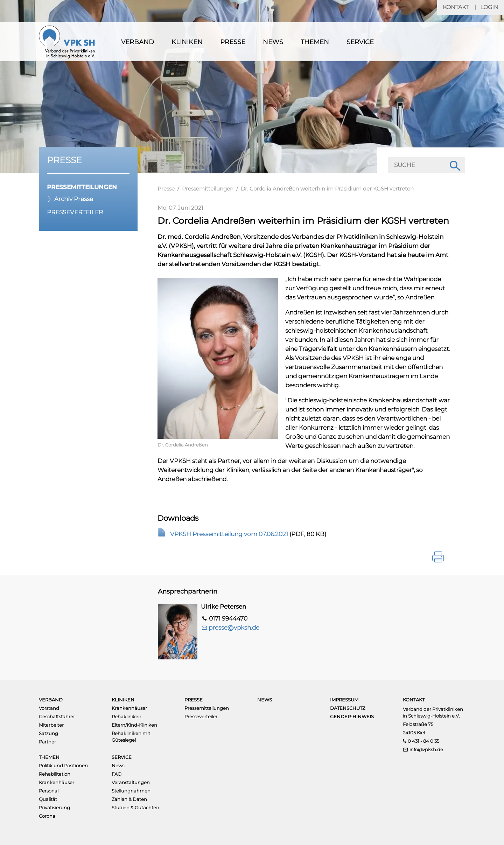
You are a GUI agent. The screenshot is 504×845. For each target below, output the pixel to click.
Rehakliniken (127, 716)
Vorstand (49, 708)
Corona (47, 816)
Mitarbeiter (51, 725)
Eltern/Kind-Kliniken (134, 725)
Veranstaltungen (131, 782)
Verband (138, 42)
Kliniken (187, 42)
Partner (47, 742)
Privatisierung (54, 808)
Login (489, 7)
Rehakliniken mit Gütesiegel (131, 737)
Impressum (344, 700)
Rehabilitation (55, 774)
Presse (233, 42)
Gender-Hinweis (352, 716)
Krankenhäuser (129, 708)
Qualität (48, 799)
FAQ (117, 774)
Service (360, 42)
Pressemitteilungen (82, 187)
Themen (315, 42)
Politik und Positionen (63, 766)
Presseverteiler (75, 212)
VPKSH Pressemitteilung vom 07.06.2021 (229, 534)
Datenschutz (348, 708)
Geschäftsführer (57, 716)
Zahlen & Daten (129, 799)
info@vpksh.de (426, 749)
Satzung (48, 733)
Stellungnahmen (131, 791)
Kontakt (456, 7)
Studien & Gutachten (135, 808)
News (273, 42)
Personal (49, 791)
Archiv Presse (74, 199)
